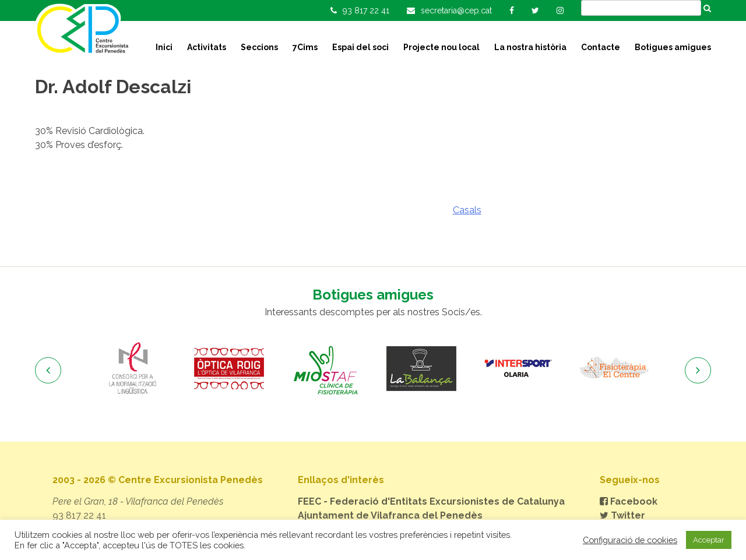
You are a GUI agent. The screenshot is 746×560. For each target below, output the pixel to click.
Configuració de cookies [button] (630, 540)
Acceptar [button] (709, 540)
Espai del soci (360, 47)
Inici (164, 47)
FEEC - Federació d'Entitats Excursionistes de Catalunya (431, 501)
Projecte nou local (441, 47)
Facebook (629, 501)
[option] (133, 369)
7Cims (305, 47)
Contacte (601, 47)
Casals (467, 210)
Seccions (259, 47)
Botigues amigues (673, 47)
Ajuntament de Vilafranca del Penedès (390, 515)
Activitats (207, 47)
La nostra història (530, 47)
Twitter (622, 515)
